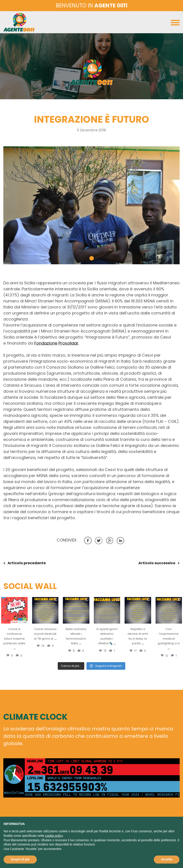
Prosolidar (68, 343)
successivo (157, 563)
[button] (92, 258)
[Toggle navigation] (175, 24)
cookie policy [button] (54, 836)
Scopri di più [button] (20, 859)
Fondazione (46, 343)
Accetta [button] (167, 859)
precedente (27, 563)
